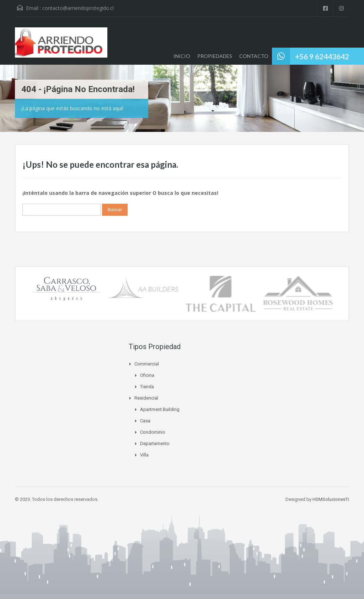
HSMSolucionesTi (331, 499)
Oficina (147, 375)
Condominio (153, 432)
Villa (144, 455)
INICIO (182, 56)
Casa (145, 421)
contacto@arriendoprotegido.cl (78, 8)
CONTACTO (254, 56)
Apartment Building (160, 409)
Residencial (146, 398)
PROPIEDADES (215, 56)
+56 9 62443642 (322, 56)
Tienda (147, 387)
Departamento (155, 443)
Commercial (147, 364)
